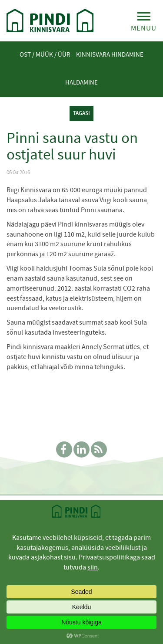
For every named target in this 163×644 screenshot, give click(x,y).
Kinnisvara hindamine (110, 54)
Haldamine (81, 82)
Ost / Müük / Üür (45, 54)
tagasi (81, 113)
